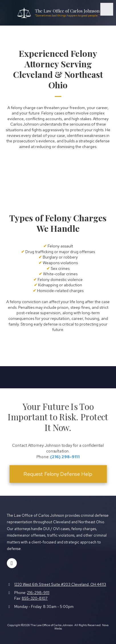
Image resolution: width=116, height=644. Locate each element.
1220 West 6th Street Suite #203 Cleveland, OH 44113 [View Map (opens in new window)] (60, 584)
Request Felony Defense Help (58, 471)
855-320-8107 (35, 598)
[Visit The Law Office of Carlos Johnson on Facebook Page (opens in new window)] (12, 563)
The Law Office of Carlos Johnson (67, 11)
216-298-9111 (38, 593)
